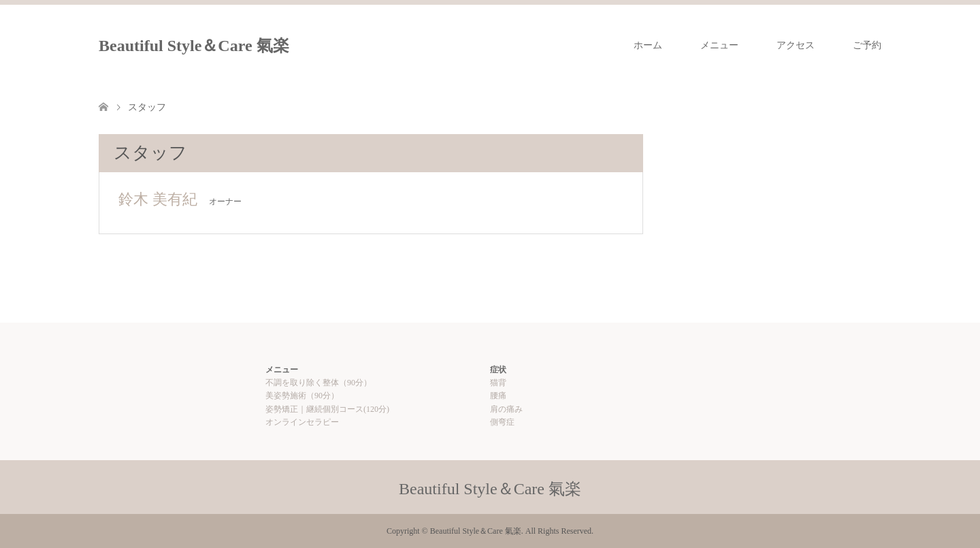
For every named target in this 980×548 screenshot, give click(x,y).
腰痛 (498, 396)
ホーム (648, 45)
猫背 (498, 383)
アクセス (796, 45)
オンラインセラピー (302, 422)
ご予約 (867, 45)
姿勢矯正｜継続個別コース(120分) (327, 409)
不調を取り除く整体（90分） (318, 383)
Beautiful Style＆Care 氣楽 (194, 46)
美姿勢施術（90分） (302, 396)
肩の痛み (506, 409)
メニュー (719, 45)
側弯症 (502, 422)
